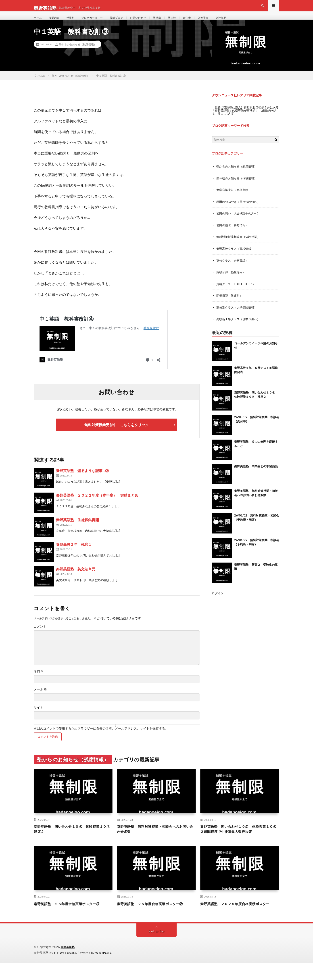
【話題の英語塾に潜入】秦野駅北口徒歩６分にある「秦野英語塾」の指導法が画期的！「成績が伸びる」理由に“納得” (245, 120)
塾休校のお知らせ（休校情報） (238, 187)
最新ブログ (125, 22)
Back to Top (157, 949)
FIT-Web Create (66, 970)
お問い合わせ (150, 22)
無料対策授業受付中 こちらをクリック (117, 435)
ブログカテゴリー (98, 22)
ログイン (218, 601)
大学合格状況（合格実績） (235, 199)
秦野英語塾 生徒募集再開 (77, 530)
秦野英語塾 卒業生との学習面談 (256, 474)
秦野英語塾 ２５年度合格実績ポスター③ (73, 915)
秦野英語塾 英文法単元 (76, 579)
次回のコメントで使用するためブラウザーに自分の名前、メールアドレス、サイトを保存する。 (101, 738)
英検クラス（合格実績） (234, 269)
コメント (40, 636)
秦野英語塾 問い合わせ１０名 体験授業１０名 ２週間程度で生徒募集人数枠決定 (240, 839)
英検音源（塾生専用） (232, 280)
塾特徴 (171, 22)
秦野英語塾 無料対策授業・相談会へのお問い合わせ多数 (156, 839)
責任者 (203, 22)
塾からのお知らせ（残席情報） (78, 54)
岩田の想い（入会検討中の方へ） (240, 222)
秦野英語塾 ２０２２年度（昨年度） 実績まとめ (97, 505)
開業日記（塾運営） (230, 304)
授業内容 (56, 22)
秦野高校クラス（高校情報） (237, 257)
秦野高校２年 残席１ (74, 554)
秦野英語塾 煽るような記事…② (82, 480)
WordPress (106, 970)
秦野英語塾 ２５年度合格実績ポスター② (156, 915)
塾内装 (187, 22)
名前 (39, 681)
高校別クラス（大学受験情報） (238, 315)
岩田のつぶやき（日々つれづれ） (240, 211)
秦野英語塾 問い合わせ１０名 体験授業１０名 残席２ (73, 839)
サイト (38, 717)
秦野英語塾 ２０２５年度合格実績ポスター (240, 918)
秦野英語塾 (68, 964)
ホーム (38, 22)
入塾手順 (221, 22)
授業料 (74, 22)
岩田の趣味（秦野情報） (234, 234)
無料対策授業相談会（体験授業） (240, 246)
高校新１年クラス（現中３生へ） (240, 327)
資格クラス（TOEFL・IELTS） (238, 292)
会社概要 (240, 22)
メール (40, 699)
